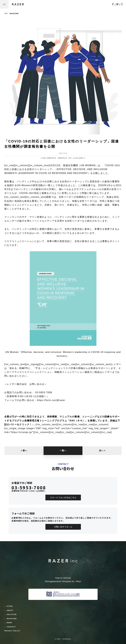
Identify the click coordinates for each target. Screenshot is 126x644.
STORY (10, 606)
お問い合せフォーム (63, 527)
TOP (6, 14)
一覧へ (63, 451)
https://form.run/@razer (51, 400)
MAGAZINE (12, 619)
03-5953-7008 (29, 487)
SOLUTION (12, 614)
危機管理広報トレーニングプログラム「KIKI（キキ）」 (56, 421)
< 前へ (24, 451)
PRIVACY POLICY (12, 631)
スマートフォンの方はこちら (63, 498)
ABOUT (10, 610)
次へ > (102, 451)
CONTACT (11, 627)
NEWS (10, 623)
